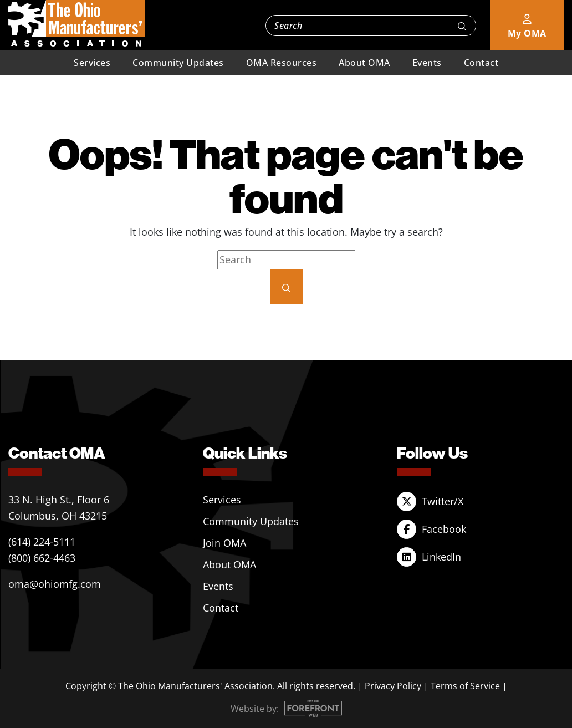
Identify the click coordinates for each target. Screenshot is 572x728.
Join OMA (224, 543)
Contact (481, 63)
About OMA (364, 63)
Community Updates (178, 63)
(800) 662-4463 (42, 558)
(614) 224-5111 (42, 542)
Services (92, 63)
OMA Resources (282, 63)
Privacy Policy (393, 686)
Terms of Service (465, 686)
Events (427, 63)
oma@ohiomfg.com (55, 584)
